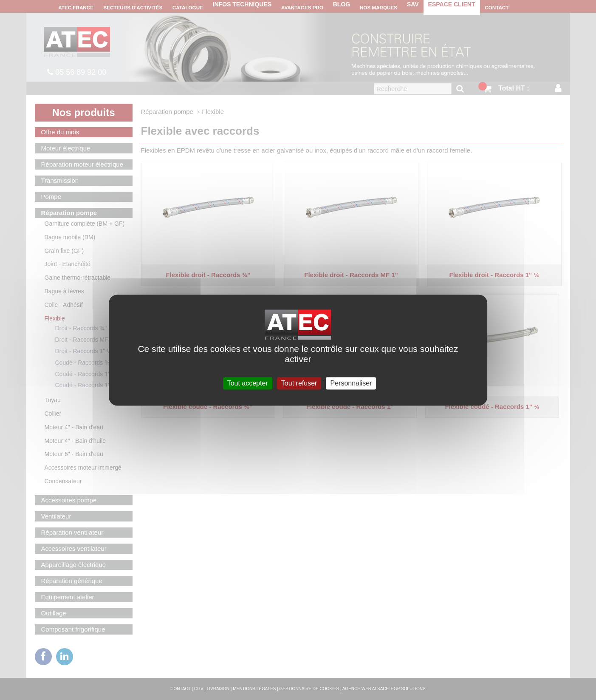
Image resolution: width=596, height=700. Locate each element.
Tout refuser (299, 383)
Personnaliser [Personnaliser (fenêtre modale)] (351, 383)
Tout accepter (248, 383)
